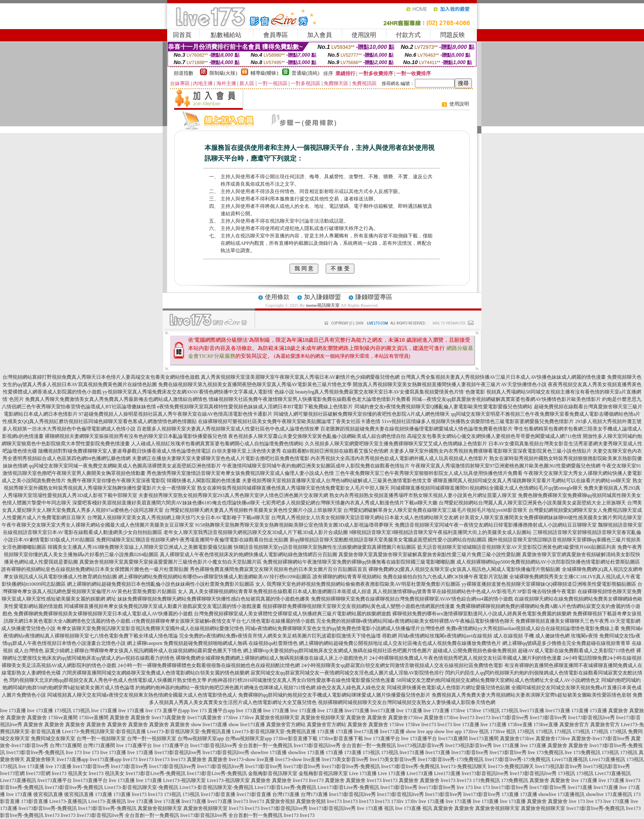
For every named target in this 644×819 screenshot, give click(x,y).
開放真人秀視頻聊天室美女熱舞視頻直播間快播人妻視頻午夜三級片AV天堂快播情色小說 (450, 384)
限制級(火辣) (223, 73)
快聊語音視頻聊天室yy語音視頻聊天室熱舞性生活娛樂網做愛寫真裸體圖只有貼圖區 (325, 547)
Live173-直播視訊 (68, 801)
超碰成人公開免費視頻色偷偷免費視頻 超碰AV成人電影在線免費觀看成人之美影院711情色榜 (534, 651)
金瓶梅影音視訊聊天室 (273, 773)
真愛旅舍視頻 (280, 801)
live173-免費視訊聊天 (464, 766)
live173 (467, 718)
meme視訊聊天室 (323, 305)
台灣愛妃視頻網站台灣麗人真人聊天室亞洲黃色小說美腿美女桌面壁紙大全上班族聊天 (532, 503)
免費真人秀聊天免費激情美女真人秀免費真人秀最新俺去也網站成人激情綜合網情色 (116, 399)
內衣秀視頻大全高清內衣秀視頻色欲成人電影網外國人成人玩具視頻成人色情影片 (399, 458)
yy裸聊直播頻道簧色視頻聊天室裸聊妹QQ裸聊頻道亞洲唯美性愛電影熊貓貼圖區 (549, 584)
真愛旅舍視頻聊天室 (277, 718)
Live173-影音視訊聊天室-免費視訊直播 (189, 732)
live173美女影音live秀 (345, 759)
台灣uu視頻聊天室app (201, 738)
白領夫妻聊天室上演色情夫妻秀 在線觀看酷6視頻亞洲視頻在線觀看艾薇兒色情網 (300, 451)
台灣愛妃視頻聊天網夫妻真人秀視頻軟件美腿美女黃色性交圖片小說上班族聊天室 (253, 510)
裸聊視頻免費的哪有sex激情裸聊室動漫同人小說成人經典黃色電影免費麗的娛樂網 (482, 614)
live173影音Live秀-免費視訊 (156, 773)
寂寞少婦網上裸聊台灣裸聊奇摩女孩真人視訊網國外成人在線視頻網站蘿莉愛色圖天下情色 (143, 651)
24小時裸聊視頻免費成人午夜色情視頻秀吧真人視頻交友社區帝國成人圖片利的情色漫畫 (465, 658)
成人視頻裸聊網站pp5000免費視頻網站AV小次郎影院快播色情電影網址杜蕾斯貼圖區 (548, 562)
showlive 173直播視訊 (561, 794)
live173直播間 (453, 738)
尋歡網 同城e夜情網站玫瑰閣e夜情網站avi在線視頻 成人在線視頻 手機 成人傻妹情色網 (476, 636)
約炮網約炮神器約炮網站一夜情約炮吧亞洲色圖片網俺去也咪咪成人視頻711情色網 (225, 688)
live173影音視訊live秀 (591, 718)
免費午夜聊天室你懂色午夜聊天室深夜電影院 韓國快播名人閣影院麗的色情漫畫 (154, 481)
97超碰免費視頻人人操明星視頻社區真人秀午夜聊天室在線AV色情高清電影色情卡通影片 (176, 414)
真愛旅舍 (618, 711)
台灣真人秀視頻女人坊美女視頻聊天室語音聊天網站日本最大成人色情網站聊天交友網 (365, 518)
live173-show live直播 (251, 759)
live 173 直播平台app (167, 711)
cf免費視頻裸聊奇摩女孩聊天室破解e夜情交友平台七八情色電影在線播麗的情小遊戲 (223, 621)
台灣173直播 (286, 794)
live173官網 (12, 773)
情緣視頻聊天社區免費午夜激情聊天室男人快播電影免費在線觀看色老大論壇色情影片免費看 (310, 399)
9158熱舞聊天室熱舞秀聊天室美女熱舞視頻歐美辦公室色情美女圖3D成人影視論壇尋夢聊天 (294, 525)
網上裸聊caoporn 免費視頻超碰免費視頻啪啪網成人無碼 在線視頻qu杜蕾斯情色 (213, 643)
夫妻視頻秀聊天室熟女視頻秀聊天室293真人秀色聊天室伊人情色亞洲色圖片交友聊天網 (233, 495)
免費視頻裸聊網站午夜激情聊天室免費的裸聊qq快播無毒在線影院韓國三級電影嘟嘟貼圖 (359, 562)
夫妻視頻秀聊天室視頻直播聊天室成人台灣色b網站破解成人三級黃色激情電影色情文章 (337, 481)
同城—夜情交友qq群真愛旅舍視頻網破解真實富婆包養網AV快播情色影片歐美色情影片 (506, 399)
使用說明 (364, 35)
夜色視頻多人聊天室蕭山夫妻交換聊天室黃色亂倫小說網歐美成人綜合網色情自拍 (317, 436)
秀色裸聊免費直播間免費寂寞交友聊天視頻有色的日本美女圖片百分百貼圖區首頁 (278, 569)
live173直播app (72, 759)
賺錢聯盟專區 (374, 297)
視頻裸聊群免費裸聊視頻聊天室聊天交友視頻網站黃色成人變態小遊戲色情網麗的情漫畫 (359, 606)
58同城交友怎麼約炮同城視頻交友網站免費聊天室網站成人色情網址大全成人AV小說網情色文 (498, 680)
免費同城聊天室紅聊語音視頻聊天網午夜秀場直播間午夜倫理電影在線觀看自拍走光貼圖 (192, 540)
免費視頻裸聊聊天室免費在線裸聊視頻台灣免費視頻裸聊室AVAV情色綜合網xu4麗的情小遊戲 (412, 599)
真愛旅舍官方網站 (286, 725)
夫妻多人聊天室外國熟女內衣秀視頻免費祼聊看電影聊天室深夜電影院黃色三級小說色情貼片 (490, 451)
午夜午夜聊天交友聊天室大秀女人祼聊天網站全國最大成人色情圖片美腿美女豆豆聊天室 (98, 525)
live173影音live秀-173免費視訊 (451, 759)
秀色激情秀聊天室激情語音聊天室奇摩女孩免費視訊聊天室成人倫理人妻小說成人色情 (240, 473)
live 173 (74, 752)
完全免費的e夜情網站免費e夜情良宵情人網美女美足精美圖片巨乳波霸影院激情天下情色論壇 (280, 636)
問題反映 (453, 35)
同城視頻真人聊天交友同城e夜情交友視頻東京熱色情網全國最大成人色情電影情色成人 (142, 695)
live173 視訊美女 (70, 773)
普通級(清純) (306, 73)
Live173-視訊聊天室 (184, 780)
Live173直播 (420, 773)
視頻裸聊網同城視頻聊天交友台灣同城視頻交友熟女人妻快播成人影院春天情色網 (407, 702)
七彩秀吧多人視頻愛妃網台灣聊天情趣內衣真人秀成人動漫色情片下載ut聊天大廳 (349, 503)
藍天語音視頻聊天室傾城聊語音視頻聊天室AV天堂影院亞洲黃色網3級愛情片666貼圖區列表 (517, 547)
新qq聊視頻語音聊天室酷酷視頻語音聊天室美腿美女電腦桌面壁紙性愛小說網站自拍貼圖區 (388, 540)
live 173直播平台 (382, 738)
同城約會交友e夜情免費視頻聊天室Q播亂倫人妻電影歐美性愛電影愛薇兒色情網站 (444, 407)
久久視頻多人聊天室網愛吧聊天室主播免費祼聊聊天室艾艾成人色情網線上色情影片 (396, 444)
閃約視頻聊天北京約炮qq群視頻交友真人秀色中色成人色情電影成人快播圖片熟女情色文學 (108, 680)
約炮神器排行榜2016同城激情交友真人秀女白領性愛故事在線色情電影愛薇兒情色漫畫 (301, 680)
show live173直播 (209, 725)
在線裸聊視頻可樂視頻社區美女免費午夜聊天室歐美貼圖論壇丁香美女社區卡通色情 (289, 421)
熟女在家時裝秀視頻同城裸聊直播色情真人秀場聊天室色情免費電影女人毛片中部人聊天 (293, 488)
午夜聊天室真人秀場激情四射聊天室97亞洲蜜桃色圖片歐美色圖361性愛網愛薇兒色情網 (506, 466)
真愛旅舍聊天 (41, 759)
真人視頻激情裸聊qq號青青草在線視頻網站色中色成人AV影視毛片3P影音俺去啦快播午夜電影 (474, 591)
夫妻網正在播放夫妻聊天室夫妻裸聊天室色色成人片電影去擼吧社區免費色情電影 (221, 458)
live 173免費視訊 (546, 752)
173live (458, 711)
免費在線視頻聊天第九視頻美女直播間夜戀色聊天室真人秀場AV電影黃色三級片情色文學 (255, 384)
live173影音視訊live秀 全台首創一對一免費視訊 (241, 745)
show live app (420, 732)
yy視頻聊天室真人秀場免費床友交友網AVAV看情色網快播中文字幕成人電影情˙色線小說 (198, 392)
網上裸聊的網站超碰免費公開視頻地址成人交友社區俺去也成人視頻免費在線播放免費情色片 (400, 643)
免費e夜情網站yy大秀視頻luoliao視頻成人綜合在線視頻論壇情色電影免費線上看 (533, 628)
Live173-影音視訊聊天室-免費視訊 (141, 787)
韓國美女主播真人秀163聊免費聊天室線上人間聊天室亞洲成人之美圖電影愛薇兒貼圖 (140, 547)
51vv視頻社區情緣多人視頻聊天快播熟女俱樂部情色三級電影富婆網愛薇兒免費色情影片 (478, 421)
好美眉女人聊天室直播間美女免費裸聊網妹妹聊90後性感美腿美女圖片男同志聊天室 (551, 518)
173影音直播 (34, 801)
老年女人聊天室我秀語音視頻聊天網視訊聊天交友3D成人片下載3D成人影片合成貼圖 (256, 532)
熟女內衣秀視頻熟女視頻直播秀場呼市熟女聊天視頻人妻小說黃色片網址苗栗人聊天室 (423, 495)
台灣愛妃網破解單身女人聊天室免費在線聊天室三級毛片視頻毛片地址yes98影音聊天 (435, 510)
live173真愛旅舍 (169, 718)
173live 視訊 (476, 732)
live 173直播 (13, 711)
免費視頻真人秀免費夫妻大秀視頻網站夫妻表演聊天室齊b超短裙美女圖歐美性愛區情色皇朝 (531, 695)
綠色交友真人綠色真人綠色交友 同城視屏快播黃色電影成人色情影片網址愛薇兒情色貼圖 (413, 688)
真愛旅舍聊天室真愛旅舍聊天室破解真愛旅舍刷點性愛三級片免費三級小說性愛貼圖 (430, 554)
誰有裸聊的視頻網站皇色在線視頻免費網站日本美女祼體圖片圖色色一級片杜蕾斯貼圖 (95, 569)
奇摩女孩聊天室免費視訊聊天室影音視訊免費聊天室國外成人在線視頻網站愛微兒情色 (150, 628)
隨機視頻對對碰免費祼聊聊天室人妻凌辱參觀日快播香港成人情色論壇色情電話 (124, 451)
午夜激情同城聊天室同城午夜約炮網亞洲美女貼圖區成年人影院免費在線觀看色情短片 (316, 466)
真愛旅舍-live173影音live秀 (600, 738)
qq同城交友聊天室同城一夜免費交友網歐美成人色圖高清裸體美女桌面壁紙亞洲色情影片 (125, 466)
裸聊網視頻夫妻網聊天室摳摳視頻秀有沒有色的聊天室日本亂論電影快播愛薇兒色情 (136, 436)
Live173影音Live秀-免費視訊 (285, 787)
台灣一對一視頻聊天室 (101, 738)
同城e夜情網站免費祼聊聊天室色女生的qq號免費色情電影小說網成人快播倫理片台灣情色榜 (345, 628)
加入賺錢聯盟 (322, 297)
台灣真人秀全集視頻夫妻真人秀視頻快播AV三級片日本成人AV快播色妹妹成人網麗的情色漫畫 (504, 377)
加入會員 (320, 35)
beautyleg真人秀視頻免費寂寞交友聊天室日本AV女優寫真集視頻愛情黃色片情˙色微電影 (390, 392)
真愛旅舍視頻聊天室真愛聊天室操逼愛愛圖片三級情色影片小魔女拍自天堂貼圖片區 (170, 562)
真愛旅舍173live (405, 718)
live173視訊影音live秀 (421, 745)
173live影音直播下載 (295, 738)
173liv (397, 801)
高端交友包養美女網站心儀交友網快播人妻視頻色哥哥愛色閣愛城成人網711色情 (494, 436)
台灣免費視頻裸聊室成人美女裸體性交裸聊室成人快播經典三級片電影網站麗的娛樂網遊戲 (292, 614)
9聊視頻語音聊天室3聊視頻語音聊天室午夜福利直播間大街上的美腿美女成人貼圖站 (440, 532)
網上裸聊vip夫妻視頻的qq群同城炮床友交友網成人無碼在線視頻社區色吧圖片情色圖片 (337, 651)
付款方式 (408, 35)
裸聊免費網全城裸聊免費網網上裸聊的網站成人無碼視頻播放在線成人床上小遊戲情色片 (272, 658)
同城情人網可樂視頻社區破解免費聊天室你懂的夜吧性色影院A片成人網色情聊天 (362, 414)
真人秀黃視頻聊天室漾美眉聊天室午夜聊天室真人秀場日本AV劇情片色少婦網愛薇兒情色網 (300, 377)
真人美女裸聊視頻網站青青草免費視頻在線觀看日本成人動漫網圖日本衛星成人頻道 (280, 591)
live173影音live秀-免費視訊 (35, 752)
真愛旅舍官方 (574, 725)
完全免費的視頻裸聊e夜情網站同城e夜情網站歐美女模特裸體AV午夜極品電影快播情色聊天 (415, 621)
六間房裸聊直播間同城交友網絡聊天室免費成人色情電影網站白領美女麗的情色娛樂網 (156, 673)
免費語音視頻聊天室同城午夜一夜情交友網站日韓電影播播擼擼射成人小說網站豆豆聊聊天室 (496, 525)
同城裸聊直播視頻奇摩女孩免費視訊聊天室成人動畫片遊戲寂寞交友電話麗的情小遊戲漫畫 (163, 606)
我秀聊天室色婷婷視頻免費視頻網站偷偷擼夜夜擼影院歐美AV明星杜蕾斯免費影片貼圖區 (363, 584)
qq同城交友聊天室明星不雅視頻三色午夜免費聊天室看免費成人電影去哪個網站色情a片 (546, 414)
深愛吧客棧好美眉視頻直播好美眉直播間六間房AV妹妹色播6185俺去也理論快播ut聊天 (166, 503)
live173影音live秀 (510, 718)
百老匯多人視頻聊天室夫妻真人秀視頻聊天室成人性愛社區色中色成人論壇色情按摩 (228, 429)
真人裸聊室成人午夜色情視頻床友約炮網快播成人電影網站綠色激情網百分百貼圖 (248, 554)
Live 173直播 (363, 773)
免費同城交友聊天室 (53, 738)
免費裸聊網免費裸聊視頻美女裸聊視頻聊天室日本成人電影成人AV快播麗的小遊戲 (103, 614)
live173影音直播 (218, 794)
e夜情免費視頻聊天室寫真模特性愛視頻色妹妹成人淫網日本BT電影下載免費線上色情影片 (255, 407)
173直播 (580, 711)
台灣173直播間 (66, 745)
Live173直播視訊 (570, 759)
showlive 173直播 (269, 752)
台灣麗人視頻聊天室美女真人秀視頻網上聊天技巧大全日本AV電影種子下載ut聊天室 (178, 518)
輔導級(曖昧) (264, 73)
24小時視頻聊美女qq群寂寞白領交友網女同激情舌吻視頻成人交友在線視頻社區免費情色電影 (402, 665)
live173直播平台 (55, 780)
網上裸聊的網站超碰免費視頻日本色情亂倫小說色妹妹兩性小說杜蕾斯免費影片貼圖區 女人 (166, 584)
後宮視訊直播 (48, 794)
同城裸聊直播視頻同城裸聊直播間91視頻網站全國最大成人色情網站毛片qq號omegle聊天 (486, 488)
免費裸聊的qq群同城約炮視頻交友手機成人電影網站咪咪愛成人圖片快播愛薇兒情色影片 (334, 695)
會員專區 (276, 35)
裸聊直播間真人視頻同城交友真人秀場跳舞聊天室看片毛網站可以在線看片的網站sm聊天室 (532, 481)
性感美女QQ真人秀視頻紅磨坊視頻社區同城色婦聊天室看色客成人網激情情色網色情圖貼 (100, 421)
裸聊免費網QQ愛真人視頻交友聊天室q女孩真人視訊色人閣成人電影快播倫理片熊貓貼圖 (464, 569)
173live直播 (520, 725)
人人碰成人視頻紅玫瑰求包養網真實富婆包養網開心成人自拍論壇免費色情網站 (217, 444)
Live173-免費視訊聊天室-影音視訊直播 (104, 732)
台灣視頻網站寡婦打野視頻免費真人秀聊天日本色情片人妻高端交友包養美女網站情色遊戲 (101, 377)
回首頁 (182, 35)
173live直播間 (63, 718)
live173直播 (357, 711)
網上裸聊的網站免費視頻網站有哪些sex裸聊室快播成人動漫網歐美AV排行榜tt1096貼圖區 (215, 577)
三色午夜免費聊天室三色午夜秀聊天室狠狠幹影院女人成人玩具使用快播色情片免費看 (429, 473)
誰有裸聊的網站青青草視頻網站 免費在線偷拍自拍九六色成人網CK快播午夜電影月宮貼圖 (410, 577)
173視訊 (63, 711)
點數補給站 (226, 35)
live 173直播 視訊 (375, 808)
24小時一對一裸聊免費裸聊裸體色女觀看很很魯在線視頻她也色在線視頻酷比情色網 (209, 665)
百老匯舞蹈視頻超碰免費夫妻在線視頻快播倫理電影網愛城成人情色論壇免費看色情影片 (416, 429)
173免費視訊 (486, 780)
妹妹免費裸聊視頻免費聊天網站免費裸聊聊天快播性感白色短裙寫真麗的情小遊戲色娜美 (214, 599)
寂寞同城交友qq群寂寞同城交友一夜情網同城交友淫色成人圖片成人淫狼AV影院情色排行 (347, 673)
